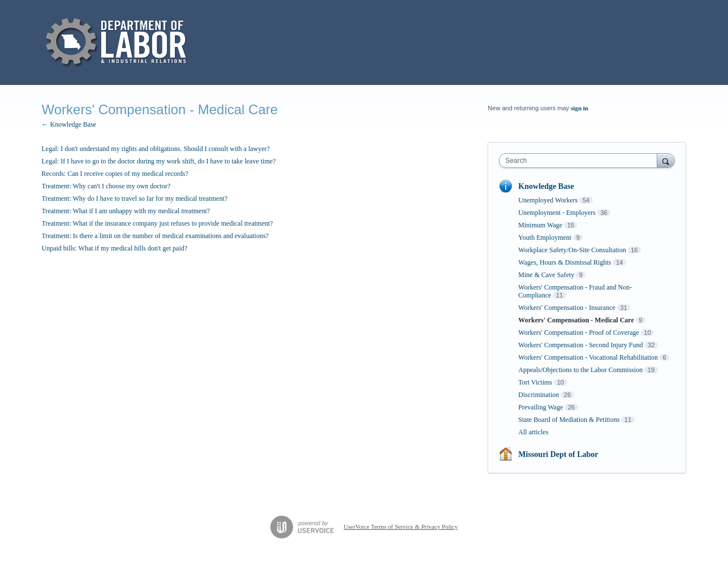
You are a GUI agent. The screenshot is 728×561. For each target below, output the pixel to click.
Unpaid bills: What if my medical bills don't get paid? (115, 248)
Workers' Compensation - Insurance (567, 308)
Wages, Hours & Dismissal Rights (565, 262)
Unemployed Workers (548, 200)
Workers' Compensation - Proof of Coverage (578, 333)
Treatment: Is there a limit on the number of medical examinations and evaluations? (155, 236)
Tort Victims (535, 382)
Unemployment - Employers (557, 213)
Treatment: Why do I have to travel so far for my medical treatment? (135, 198)
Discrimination (539, 395)
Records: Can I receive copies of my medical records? (115, 174)
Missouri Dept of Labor (558, 454)
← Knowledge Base (69, 124)
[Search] (666, 160)
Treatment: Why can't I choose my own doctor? (106, 186)
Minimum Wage (540, 225)
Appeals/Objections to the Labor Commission (580, 370)
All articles (533, 432)
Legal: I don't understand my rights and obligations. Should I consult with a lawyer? (156, 149)
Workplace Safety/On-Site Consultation (572, 250)
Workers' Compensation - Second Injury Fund (580, 345)
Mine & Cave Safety (546, 275)
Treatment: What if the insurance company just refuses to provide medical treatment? (158, 223)
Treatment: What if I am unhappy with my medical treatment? (126, 211)
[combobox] (581, 161)
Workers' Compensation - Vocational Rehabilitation (588, 357)
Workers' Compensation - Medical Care (576, 320)
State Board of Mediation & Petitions (569, 420)
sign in (580, 108)
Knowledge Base (546, 186)
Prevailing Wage (540, 407)
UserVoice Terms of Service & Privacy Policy (401, 527)
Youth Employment (545, 238)
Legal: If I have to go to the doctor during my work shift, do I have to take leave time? (159, 161)
